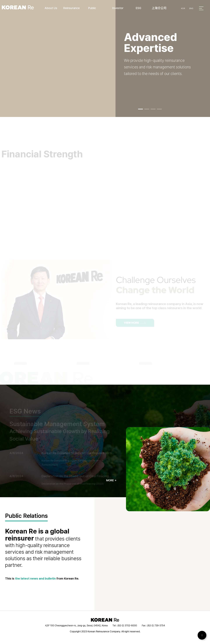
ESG (138, 8)
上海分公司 (159, 8)
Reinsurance (72, 8)
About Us (51, 8)
